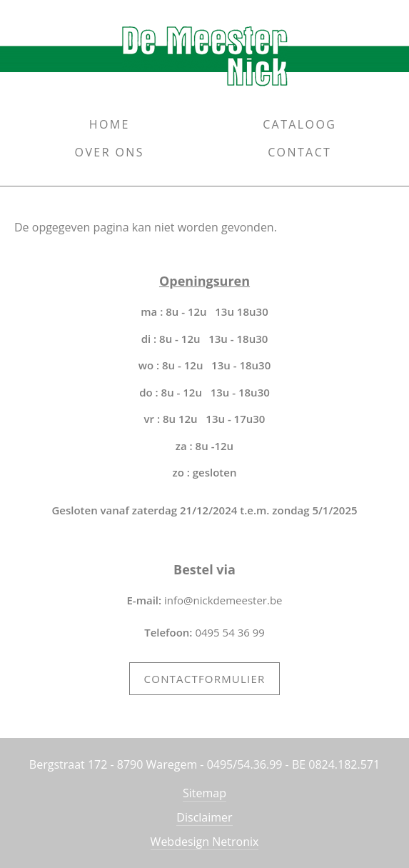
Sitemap (204, 793)
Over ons (110, 152)
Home (110, 124)
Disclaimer (204, 817)
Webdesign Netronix (205, 842)
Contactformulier (205, 679)
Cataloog (299, 124)
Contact (299, 152)
